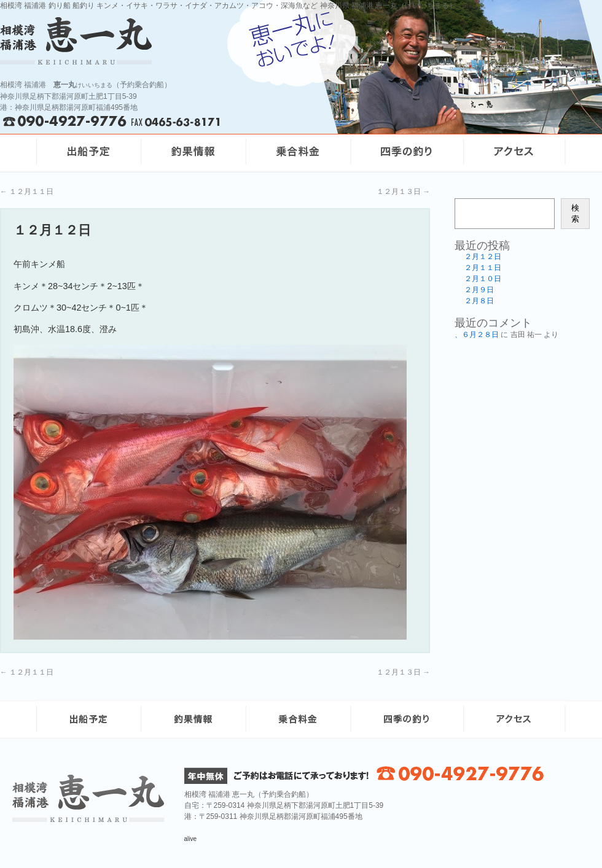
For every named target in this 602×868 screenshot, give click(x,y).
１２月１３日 (403, 192)
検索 (575, 213)
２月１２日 (483, 257)
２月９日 (479, 290)
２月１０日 (483, 279)
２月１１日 (483, 268)
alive (191, 839)
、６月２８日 (477, 335)
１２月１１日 (27, 192)
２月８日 (479, 301)
